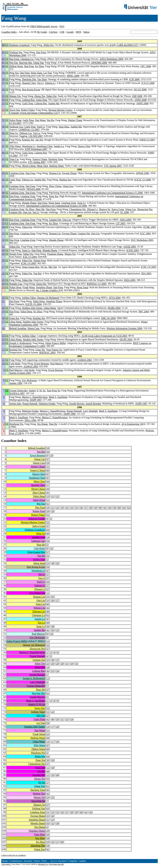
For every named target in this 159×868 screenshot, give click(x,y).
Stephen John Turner (32, 308)
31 (3, 247)
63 (3, 52)
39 (3, 196)
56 (3, 90)
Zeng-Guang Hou (31, 267)
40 (3, 193)
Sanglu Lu (59, 146)
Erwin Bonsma (42, 364)
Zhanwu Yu (104, 209)
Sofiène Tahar (29, 298)
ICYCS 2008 (148, 83)
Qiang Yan (39, 63)
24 (3, 284)
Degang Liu (55, 173)
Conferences (16, 861)
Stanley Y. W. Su (37, 391)
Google (70, 32)
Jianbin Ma (54, 104)
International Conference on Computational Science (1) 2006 (112, 193)
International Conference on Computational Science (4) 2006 (57, 206)
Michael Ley (43, 864)
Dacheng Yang (56, 159)
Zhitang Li (92, 209)
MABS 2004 (114, 308)
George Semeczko (19, 391)
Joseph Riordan (93, 404)
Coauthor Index (9, 32)
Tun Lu (37, 133)
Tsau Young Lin (54, 350)
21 (3, 301)
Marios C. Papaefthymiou (35, 397)
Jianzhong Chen (44, 146)
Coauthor (9, 441)
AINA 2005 (126, 220)
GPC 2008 (146, 66)
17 (3, 322)
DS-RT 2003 (126, 339)
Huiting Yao (65, 180)
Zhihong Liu (25, 133)
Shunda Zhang (29, 203)
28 (3, 261)
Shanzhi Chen (29, 83)
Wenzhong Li (29, 146)
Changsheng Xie (77, 209)
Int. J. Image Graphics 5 (48, 290)
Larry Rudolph (90, 411)
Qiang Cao (131, 209)
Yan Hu (50, 120)
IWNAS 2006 (33, 189)
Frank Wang (29, 287)
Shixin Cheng (29, 166)
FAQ (62, 26)
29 (3, 254)
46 (3, 153)
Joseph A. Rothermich (20, 343)
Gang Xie (14, 318)
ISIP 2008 (137, 96)
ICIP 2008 (134, 79)
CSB (62, 32)
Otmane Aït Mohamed (48, 298)
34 (3, 227)
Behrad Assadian (18, 328)
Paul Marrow (57, 364)
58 (3, 79)
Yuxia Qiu (41, 284)
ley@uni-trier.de (56, 864)
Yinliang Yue (16, 52)
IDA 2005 (146, 274)
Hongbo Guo (16, 284)
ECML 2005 (150, 227)
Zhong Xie (40, 96)
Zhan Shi (40, 209)
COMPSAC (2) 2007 (29, 130)
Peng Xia (14, 73)
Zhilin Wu (48, 45)
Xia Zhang (42, 424)
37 (3, 209)
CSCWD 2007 (36, 136)
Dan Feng (41, 52)
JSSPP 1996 (69, 414)
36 (3, 220)
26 (3, 274)
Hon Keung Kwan (31, 90)
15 (3, 336)
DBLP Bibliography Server (44, 26)
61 (3, 63)
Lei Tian (48, 73)
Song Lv (82, 203)
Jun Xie (39, 140)
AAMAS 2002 (84, 360)
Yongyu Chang (40, 159)
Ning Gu (14, 133)
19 (3, 312)
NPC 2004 (144, 312)
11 (3, 360)
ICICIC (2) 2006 (143, 180)
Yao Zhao (42, 79)
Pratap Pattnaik (30, 404)
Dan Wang (40, 120)
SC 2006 (125, 212)
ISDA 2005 (130, 280)
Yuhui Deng (15, 287)
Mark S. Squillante (58, 397)
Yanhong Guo (16, 127)
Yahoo (86, 32)
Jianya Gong (118, 209)
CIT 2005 (121, 223)
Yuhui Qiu (51, 96)
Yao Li (36, 212)
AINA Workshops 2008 (111, 59)
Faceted (62, 861)
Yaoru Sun (15, 110)
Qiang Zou (68, 186)
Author (83, 861)
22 (3, 298)
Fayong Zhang (69, 173)
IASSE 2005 (130, 247)
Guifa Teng (41, 100)
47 (3, 146)
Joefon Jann (15, 404)
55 (3, 96)
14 (3, 339)
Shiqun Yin (15, 96)
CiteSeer (53, 32)
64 (3, 45)
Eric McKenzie (29, 380)
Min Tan (53, 267)
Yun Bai (37, 274)
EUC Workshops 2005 (142, 240)
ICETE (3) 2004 (33, 304)
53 (3, 104)
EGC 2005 (145, 234)
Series (37, 861)
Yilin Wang (15, 146)
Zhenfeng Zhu (29, 79)
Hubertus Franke (47, 404)
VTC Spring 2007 (37, 162)
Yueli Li (41, 127)
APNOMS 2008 (99, 63)
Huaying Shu (25, 63)
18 (3, 318)
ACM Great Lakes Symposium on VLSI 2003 (104, 336)
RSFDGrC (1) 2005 (97, 284)
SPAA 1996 (30, 420)
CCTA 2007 (15, 123)
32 (3, 240)
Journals (28, 861)
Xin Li (40, 83)
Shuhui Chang (75, 120)
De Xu (44, 267)
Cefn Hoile (15, 364)
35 (3, 223)
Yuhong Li (50, 83)
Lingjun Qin (16, 212)
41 (3, 186)
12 (3, 350)
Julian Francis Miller (56, 343)
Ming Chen (42, 166)
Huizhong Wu (16, 424)
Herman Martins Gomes (60, 110)
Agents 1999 (16, 383)
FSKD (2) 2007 (147, 140)
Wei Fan (14, 63)
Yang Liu (14, 159)
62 (3, 59)
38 (3, 203)
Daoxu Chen (84, 146)
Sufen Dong (15, 120)
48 (3, 140)
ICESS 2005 (133, 250)
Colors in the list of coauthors (14, 855)
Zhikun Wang (16, 66)
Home (5, 861)
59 (3, 73)
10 (3, 364)
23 (3, 287)
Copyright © (7, 864)
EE (7, 45)
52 (3, 110)
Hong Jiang (36, 73)
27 (3, 267)
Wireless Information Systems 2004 (124, 328)
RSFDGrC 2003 (47, 352)
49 (3, 133)
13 (3, 343)
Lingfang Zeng (17, 173)
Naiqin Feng (16, 254)
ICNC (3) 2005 (28, 263)
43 (3, 173)
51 (3, 120)
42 (3, 180)
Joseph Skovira (77, 404)
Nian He (53, 424)
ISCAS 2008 (140, 90)
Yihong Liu (27, 180)
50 (3, 127)
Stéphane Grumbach (20, 45)
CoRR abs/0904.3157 (128, 45)
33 (3, 234)
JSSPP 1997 (36, 400)
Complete (73, 861)
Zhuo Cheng (55, 186)
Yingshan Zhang (55, 254)
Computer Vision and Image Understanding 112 (33, 113)
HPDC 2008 (73, 76)
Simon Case (33, 328)
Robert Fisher (28, 110)
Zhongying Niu (145, 209)
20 (3, 308)
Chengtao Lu (27, 59)
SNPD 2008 (141, 100)
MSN (78, 32)
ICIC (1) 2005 (30, 257)
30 (3, 250)
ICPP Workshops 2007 (36, 149)
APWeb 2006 (142, 173)
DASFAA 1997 (17, 393)
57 (3, 83)
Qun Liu (27, 212)
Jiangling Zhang (44, 287)
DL (38, 32)
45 (3, 159)
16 (3, 328)
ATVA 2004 (115, 298)
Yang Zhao (64, 127)
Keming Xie (28, 140)
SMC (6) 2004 (108, 318)
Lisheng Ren (28, 100)
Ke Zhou (39, 66)
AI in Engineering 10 (132, 424)
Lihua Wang (50, 308)
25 (3, 280)
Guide (44, 32)
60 (3, 66)
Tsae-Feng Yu (53, 391)
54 (3, 100)
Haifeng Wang (56, 166)
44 (3, 166)
